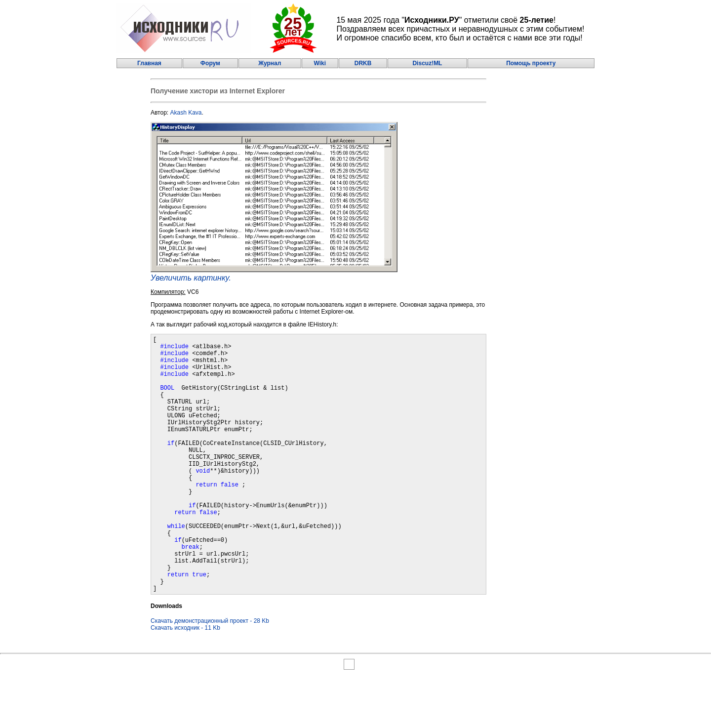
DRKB (363, 63)
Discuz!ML (427, 63)
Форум (210, 63)
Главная (149, 63)
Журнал (270, 63)
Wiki (320, 63)
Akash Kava (186, 113)
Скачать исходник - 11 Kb (185, 683)
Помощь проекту (531, 63)
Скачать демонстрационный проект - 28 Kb (210, 676)
